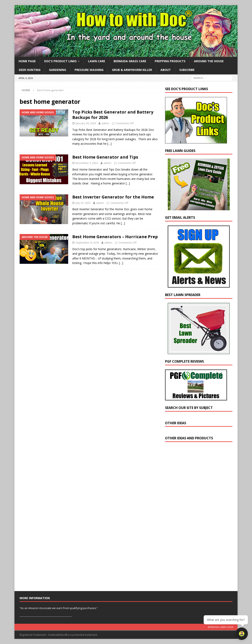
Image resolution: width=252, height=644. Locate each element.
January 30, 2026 (86, 123)
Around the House (209, 61)
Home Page (27, 61)
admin (105, 123)
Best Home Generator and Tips (105, 157)
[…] (109, 144)
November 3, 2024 (87, 163)
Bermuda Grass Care (130, 61)
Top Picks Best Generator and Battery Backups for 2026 (113, 115)
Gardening (58, 70)
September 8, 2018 (87, 243)
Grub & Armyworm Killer (132, 70)
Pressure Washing (89, 70)
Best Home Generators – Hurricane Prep (115, 237)
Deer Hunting (30, 70)
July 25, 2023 (83, 203)
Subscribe (187, 70)
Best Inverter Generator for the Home (113, 197)
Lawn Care (97, 61)
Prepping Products (170, 61)
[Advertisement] (196, 517)
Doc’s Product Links (60, 61)
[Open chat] (242, 634)
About (166, 70)
